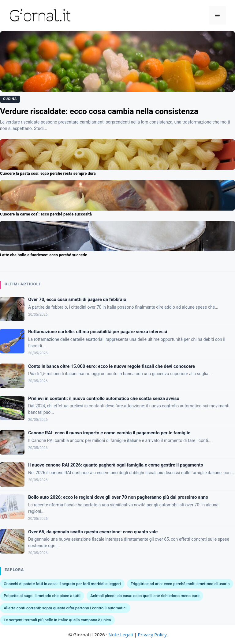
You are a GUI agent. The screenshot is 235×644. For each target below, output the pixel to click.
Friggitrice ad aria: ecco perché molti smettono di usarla (180, 584)
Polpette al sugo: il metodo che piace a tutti (42, 596)
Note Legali (121, 634)
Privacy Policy (152, 634)
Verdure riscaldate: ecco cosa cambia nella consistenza (99, 111)
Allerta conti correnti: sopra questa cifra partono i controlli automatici (65, 608)
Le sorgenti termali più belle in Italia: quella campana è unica (57, 620)
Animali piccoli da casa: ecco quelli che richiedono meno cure (145, 596)
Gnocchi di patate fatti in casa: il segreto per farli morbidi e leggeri (62, 584)
